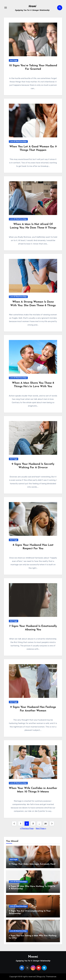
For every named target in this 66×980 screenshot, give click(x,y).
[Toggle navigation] (6, 8)
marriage (14, 60)
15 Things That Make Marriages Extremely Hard (32, 864)
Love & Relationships (18, 141)
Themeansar (51, 977)
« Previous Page (27, 828)
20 (46, 824)
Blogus (40, 977)
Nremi (32, 6)
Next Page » (41, 828)
